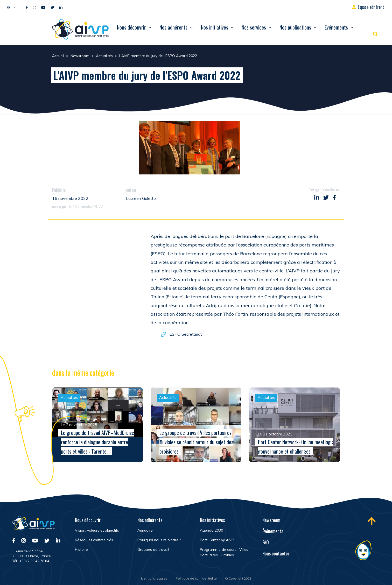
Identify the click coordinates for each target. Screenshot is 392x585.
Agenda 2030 (211, 530)
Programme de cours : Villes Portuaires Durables (224, 552)
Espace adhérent (371, 7)
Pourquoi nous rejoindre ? (159, 540)
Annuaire (145, 530)
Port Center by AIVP (217, 540)
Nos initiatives (215, 27)
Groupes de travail (153, 549)
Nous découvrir (131, 27)
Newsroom (271, 520)
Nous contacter (276, 553)
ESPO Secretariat (186, 335)
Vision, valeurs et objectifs (97, 530)
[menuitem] (9, 7)
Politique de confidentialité (196, 578)
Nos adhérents (173, 27)
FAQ (266, 542)
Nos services (254, 27)
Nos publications (295, 27)
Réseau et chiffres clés (94, 540)
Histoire (81, 549)
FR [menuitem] (9, 7)
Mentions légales (154, 578)
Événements (336, 27)
